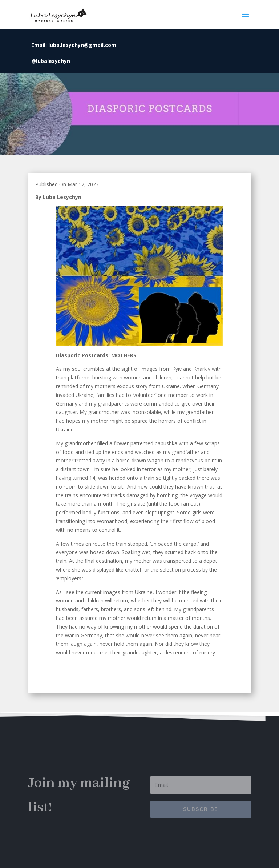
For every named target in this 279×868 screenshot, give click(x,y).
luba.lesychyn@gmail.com (82, 45)
